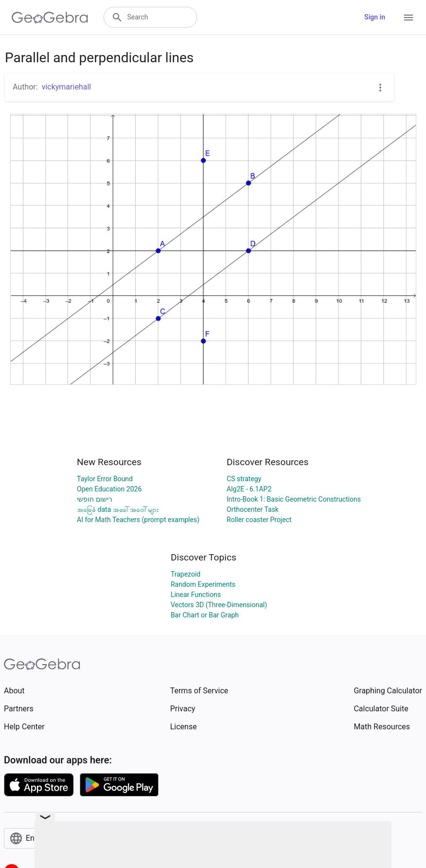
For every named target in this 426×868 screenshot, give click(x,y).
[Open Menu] (408, 18)
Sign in (375, 17)
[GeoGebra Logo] (50, 18)
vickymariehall (67, 87)
